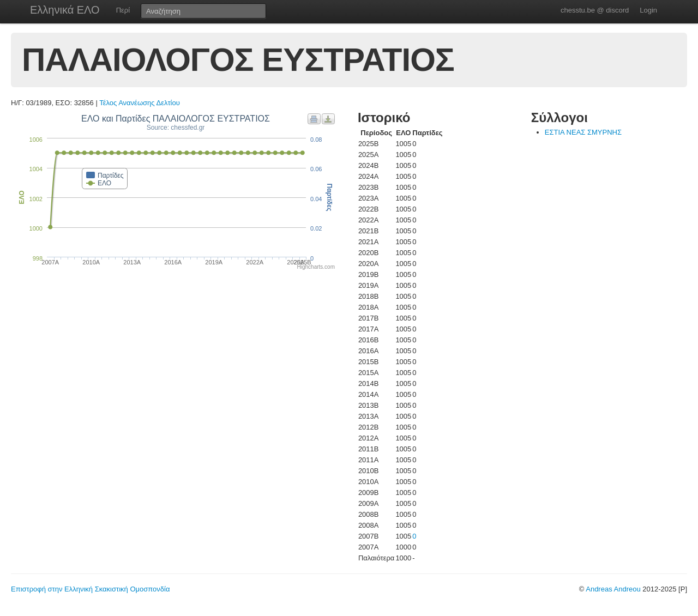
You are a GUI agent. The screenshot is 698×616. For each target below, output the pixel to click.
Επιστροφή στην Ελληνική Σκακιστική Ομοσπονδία (90, 589)
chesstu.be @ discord (595, 10)
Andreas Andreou (613, 589)
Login (648, 10)
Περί (123, 10)
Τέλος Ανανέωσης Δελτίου (140, 103)
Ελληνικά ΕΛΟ (65, 10)
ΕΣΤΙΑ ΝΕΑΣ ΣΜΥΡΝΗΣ (583, 132)
